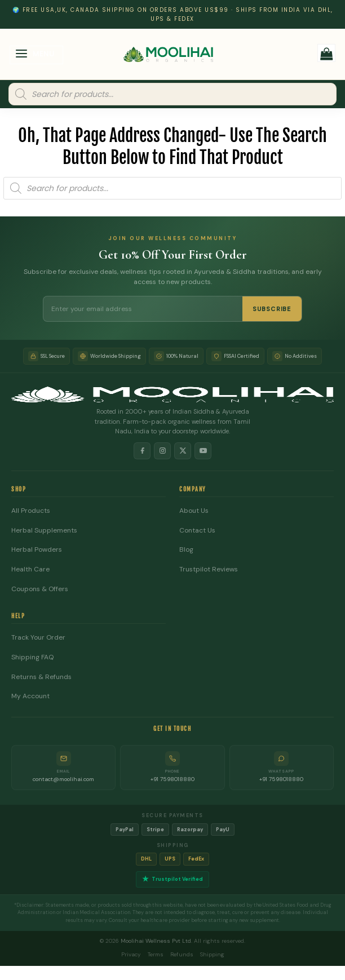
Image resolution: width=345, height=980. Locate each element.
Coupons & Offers (40, 589)
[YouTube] (203, 451)
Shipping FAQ (32, 657)
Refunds (182, 954)
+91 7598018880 (172, 779)
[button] (37, 55)
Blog (186, 550)
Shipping (212, 954)
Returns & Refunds (41, 677)
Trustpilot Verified (172, 879)
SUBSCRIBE (272, 309)
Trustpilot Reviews (209, 569)
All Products (31, 511)
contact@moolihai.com (63, 779)
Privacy (131, 954)
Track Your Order (38, 638)
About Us (194, 511)
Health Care (30, 569)
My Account (30, 696)
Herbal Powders (37, 550)
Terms (156, 954)
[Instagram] (162, 451)
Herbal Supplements (44, 531)
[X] (183, 451)
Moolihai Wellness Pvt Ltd (156, 941)
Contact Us (197, 531)
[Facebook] (142, 451)
